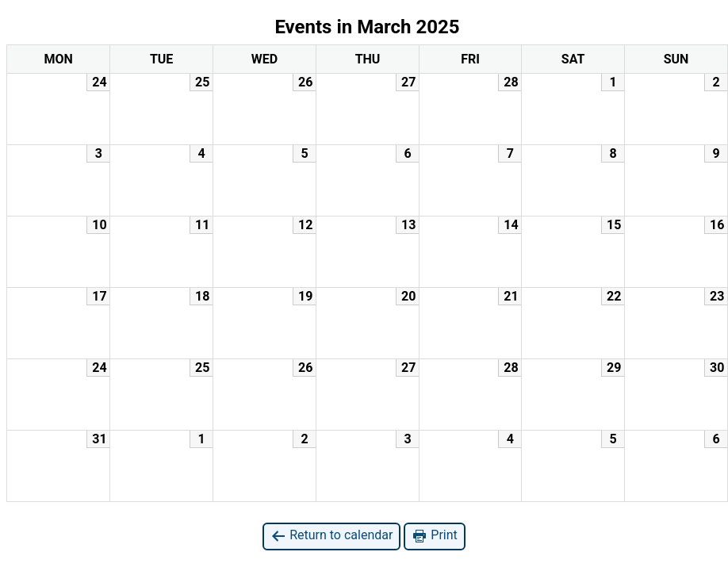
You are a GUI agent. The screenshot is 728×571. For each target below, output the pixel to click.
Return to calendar (331, 536)
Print (434, 536)
